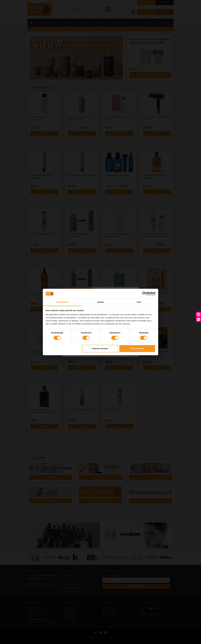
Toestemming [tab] (62, 302)
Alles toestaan (137, 348)
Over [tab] (139, 302)
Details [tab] (100, 302)
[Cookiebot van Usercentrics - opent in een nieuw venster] (144, 294)
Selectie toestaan (100, 348)
